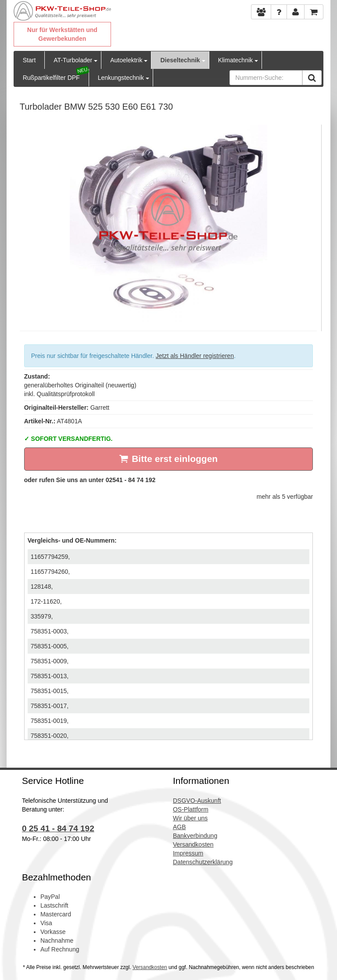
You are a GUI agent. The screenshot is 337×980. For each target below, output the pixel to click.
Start (29, 60)
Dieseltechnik (180, 60)
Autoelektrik (126, 60)
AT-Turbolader (73, 60)
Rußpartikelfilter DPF (51, 78)
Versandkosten (150, 967)
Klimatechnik (235, 60)
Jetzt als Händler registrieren (195, 356)
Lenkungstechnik (121, 78)
